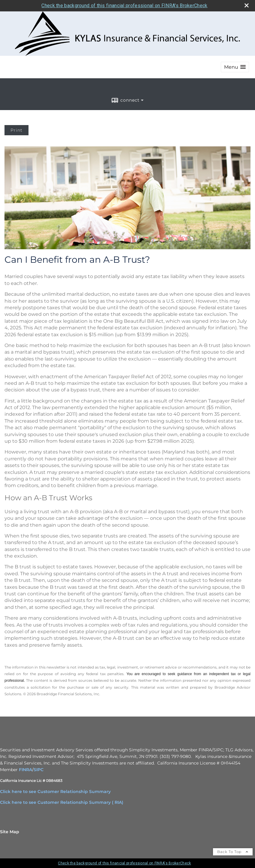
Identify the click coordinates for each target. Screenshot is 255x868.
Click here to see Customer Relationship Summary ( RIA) (62, 802)
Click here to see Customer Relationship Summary (55, 792)
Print (16, 130)
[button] (235, 67)
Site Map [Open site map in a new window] (10, 832)
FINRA (25, 770)
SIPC (39, 770)
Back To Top (233, 852)
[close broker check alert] (247, 5)
